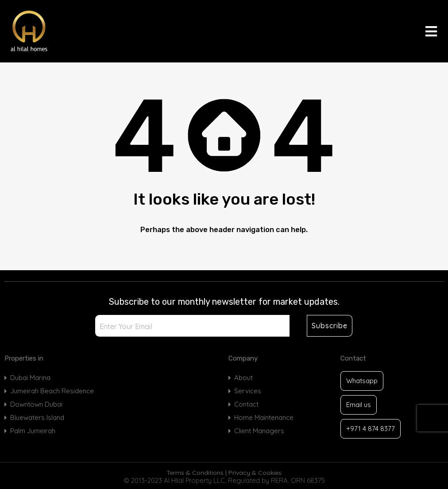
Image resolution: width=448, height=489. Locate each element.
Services (248, 391)
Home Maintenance (264, 417)
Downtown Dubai (36, 404)
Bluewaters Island (37, 417)
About (243, 378)
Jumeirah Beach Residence (52, 391)
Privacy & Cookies (255, 473)
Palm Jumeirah (33, 431)
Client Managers (259, 431)
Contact (246, 404)
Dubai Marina (30, 378)
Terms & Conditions (195, 473)
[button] (431, 31)
